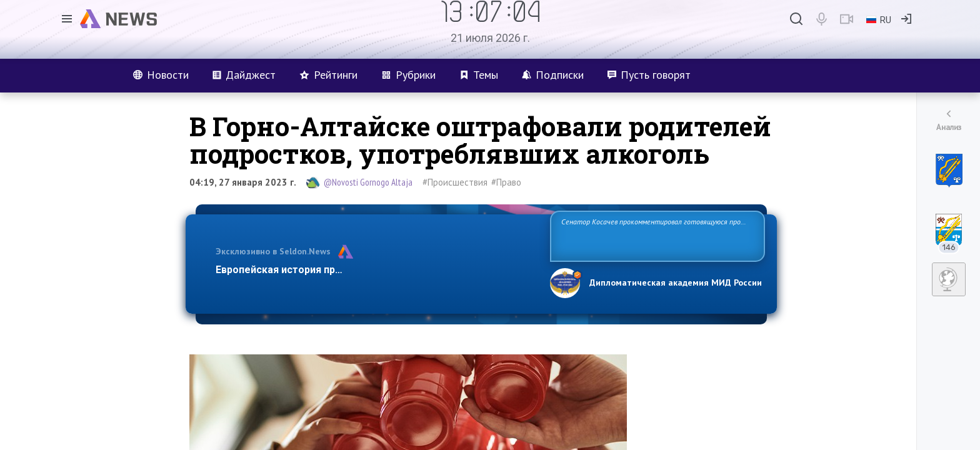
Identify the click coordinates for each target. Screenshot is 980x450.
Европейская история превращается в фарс (323, 270)
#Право (506, 182)
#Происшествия (455, 182)
